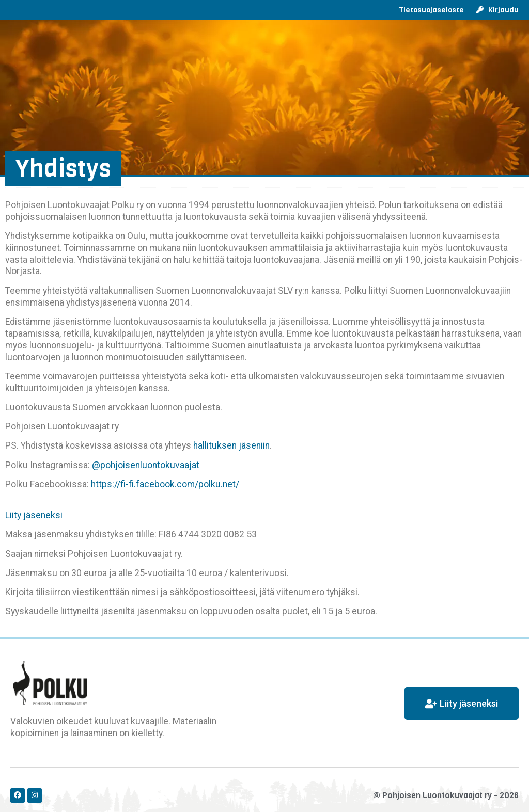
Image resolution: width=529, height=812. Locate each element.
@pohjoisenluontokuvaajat (146, 465)
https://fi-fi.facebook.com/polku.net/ (165, 484)
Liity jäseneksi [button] (34, 515)
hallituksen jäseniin (231, 445)
